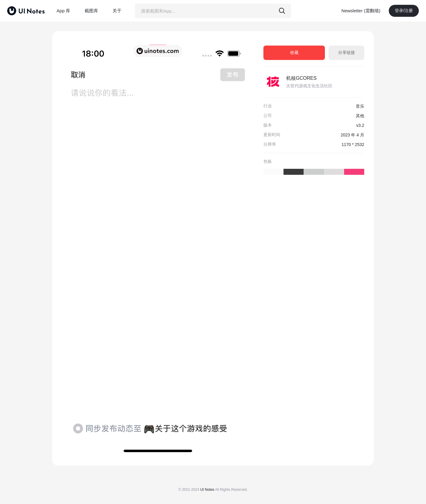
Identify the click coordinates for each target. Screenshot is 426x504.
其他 (360, 116)
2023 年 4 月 (352, 135)
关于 (117, 11)
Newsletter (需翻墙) (361, 11)
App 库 (64, 11)
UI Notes (207, 490)
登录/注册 (404, 10)
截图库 (91, 11)
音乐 (360, 106)
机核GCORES (301, 78)
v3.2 (360, 125)
